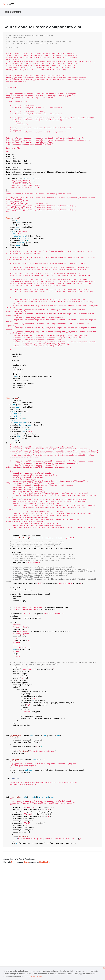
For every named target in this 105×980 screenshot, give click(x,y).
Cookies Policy (37, 976)
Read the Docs (45, 862)
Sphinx (14, 862)
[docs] (9, 218)
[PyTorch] (9, 4)
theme (26, 862)
